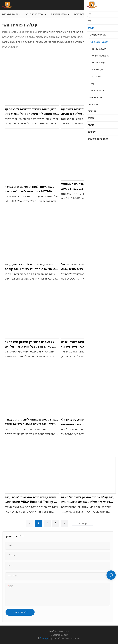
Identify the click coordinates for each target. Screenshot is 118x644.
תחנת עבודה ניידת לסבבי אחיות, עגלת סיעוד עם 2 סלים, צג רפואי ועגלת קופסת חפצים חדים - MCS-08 (30, 267)
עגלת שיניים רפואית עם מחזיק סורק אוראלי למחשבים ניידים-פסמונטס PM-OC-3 (88, 422)
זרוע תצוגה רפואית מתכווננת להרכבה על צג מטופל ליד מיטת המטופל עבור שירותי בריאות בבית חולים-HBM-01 (30, 112)
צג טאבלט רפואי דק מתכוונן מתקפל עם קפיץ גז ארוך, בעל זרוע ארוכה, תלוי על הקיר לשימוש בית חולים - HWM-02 (29, 344)
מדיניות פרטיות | (66, 638)
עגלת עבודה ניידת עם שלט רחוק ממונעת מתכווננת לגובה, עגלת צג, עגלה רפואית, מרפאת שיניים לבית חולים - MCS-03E (87, 187)
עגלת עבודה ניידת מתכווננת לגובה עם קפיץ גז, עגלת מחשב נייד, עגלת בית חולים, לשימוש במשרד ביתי (88, 112)
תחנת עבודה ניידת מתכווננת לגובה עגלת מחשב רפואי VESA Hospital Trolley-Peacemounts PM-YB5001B (30, 500)
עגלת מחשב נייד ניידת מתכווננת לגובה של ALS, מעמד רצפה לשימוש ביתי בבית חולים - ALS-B (88, 267)
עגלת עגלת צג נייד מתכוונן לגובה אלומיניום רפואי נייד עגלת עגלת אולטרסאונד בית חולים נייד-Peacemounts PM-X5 (88, 500)
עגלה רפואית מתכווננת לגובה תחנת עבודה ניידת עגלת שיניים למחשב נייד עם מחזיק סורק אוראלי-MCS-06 (31, 422)
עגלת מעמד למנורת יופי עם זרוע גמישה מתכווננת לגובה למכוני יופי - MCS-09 (29, 189)
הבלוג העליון (58, 638)
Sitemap (44, 638)
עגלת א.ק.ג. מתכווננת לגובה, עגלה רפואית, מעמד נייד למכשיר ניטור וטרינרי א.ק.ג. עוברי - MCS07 (86, 344)
